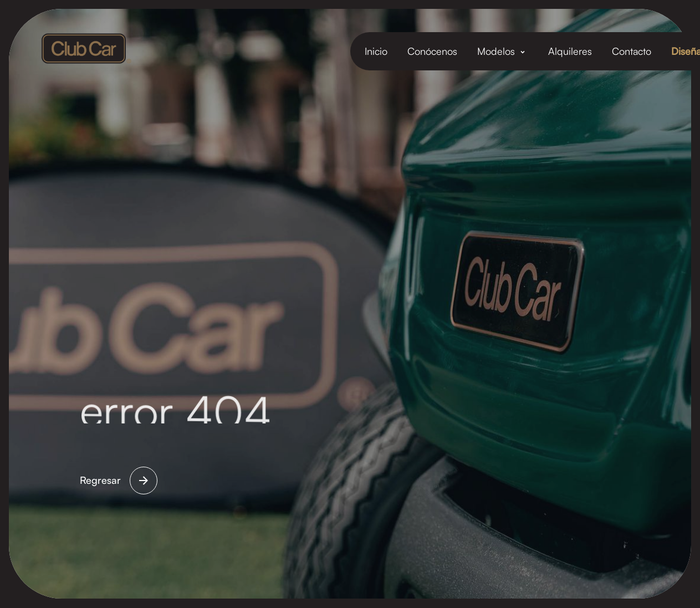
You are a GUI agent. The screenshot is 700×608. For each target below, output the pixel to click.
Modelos (496, 51)
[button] (503, 51)
